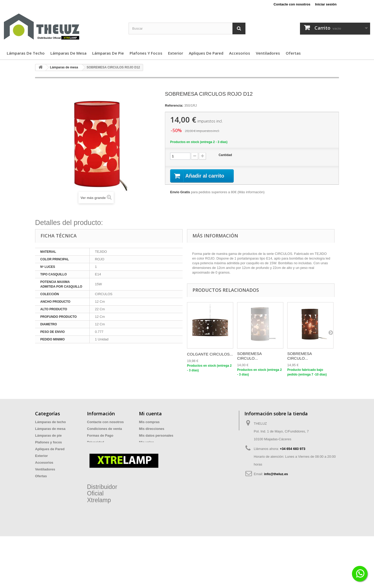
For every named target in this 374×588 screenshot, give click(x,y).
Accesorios (240, 53)
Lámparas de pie (108, 53)
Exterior (176, 53)
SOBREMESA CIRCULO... (249, 356)
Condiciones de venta (104, 429)
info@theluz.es (276, 474)
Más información (251, 192)
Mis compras (149, 422)
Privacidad (96, 442)
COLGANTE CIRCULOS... (210, 354)
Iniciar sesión (326, 4)
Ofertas (293, 53)
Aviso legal (96, 449)
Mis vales (146, 442)
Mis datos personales (156, 435)
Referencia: (174, 105)
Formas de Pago (100, 435)
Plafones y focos (146, 53)
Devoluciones (98, 456)
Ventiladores (268, 53)
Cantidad (225, 155)
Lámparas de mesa (68, 53)
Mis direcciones (152, 429)
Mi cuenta (150, 413)
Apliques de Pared (206, 53)
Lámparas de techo (26, 53)
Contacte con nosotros (292, 4)
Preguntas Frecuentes (105, 463)
